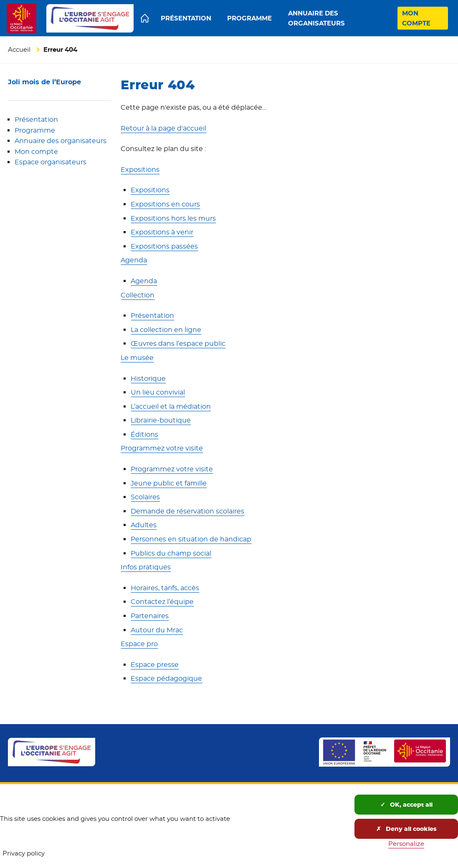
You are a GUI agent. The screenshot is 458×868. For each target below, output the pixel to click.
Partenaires (150, 616)
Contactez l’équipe (162, 602)
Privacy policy (24, 853)
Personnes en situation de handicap (191, 539)
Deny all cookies (406, 829)
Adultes (144, 525)
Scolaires (145, 497)
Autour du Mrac (157, 630)
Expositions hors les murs (173, 218)
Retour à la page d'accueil (163, 128)
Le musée (137, 358)
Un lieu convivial (158, 392)
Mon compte (36, 152)
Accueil (19, 49)
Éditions (144, 434)
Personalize (406, 844)
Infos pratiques (146, 567)
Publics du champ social (171, 553)
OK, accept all (406, 805)
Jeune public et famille (169, 483)
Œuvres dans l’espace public (178, 343)
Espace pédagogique (166, 678)
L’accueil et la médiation (171, 406)
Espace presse (155, 665)
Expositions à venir (162, 232)
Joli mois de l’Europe (44, 82)
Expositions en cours (165, 204)
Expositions (140, 170)
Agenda (134, 260)
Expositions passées (164, 246)
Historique (148, 379)
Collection (138, 295)
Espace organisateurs (51, 162)
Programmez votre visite (162, 448)
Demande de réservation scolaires (187, 511)
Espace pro (139, 644)
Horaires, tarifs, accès (165, 588)
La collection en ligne (166, 330)
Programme (35, 130)
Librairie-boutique (161, 420)
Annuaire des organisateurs (61, 141)
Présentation (36, 120)
